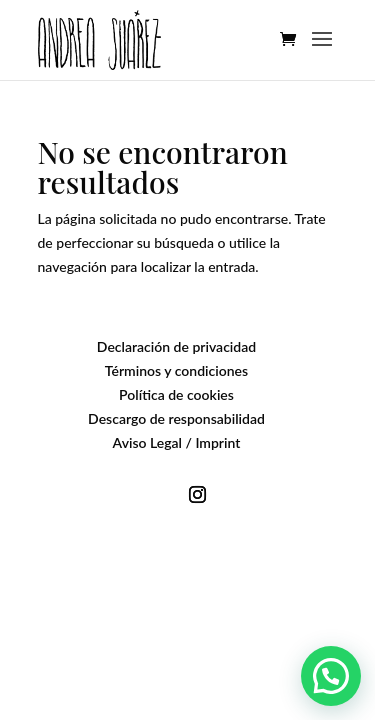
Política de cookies (176, 394)
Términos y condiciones (176, 370)
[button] (331, 676)
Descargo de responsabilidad (176, 418)
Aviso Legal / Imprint (177, 442)
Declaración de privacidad (176, 346)
